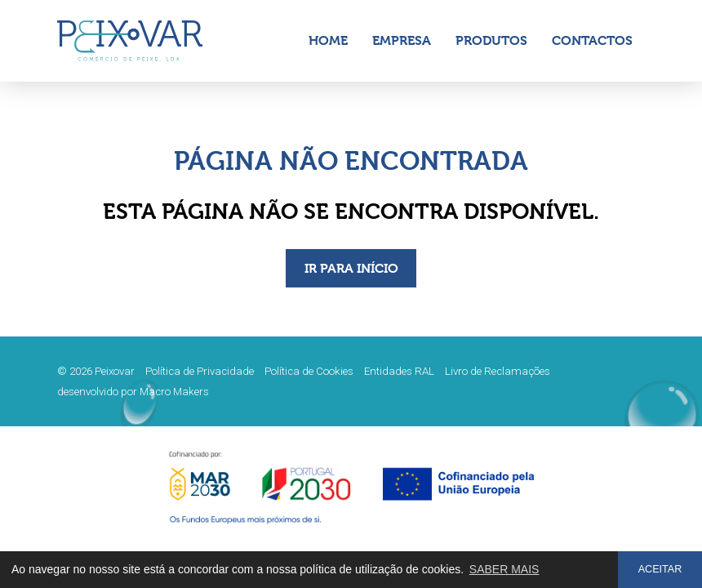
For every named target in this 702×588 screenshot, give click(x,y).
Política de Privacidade (200, 371)
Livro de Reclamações (498, 371)
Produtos (491, 40)
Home (328, 40)
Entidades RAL (399, 371)
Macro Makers (174, 392)
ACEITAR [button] (660, 569)
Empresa (402, 40)
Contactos (592, 40)
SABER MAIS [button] (504, 569)
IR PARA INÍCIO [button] (351, 268)
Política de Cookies (309, 371)
